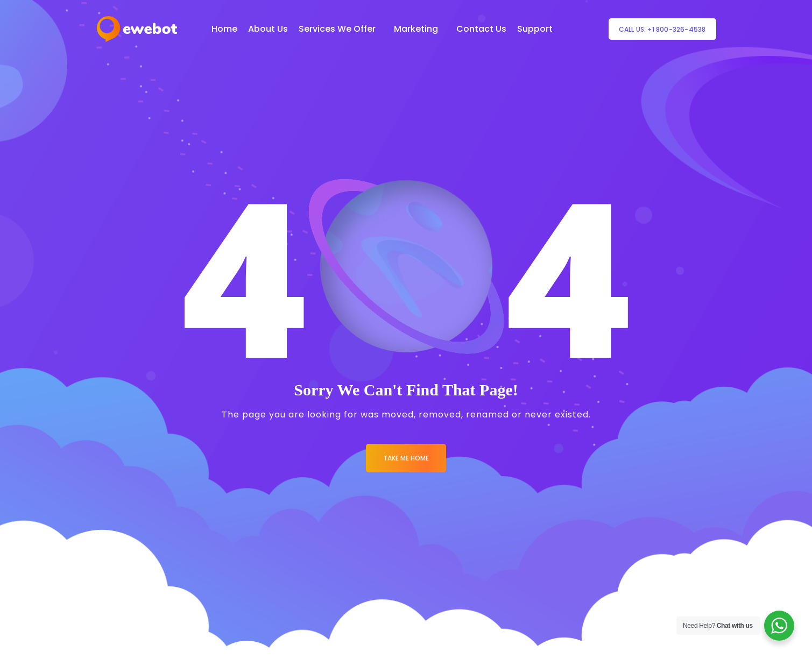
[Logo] (137, 29)
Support (535, 29)
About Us (268, 29)
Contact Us (481, 29)
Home (224, 29)
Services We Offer (337, 29)
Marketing (416, 29)
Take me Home (406, 458)
